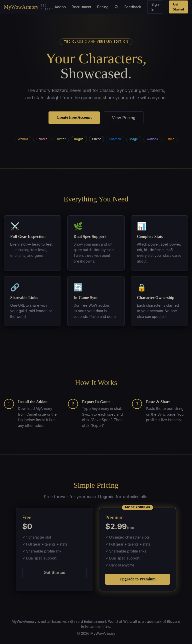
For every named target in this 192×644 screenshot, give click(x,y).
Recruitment (81, 7)
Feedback (133, 7)
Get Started (178, 7)
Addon (60, 7)
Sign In (155, 7)
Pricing (103, 7)
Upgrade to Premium (138, 579)
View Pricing (124, 118)
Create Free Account (74, 117)
